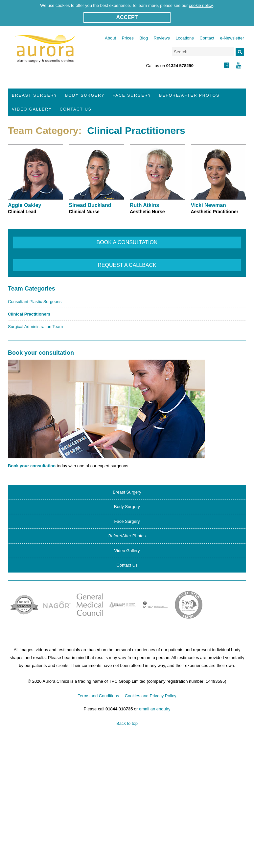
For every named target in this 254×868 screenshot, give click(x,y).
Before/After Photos (189, 95)
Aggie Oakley (24, 205)
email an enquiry (155, 709)
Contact (207, 38)
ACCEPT (127, 17)
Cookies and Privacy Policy (151, 696)
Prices (128, 38)
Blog (144, 38)
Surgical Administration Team (35, 327)
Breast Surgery (35, 95)
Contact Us (76, 109)
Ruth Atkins (144, 205)
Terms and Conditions (99, 696)
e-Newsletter (232, 38)
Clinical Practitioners (29, 314)
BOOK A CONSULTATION (127, 242)
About (110, 38)
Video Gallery (32, 109)
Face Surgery (132, 95)
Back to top (127, 723)
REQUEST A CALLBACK (127, 265)
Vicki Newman (208, 205)
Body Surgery (85, 95)
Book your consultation (32, 466)
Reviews (162, 38)
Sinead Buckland (90, 205)
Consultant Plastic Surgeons (35, 302)
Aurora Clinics (45, 53)
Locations (185, 38)
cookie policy (201, 5)
